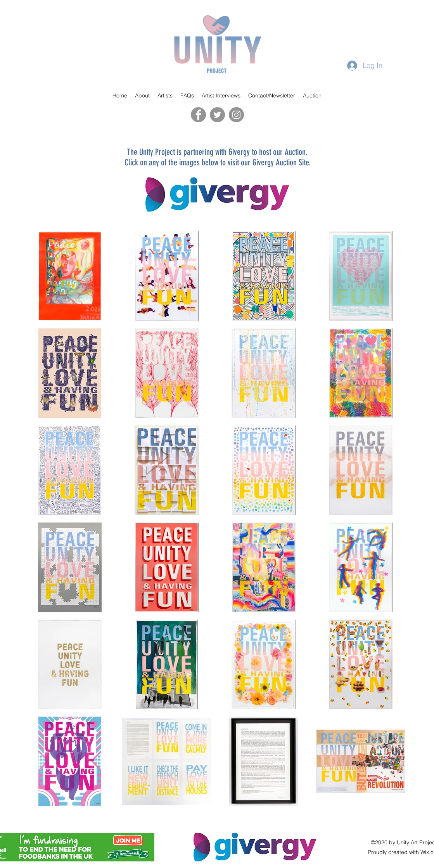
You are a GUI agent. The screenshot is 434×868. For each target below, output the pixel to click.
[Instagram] (236, 115)
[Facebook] (198, 115)
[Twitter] (217, 115)
